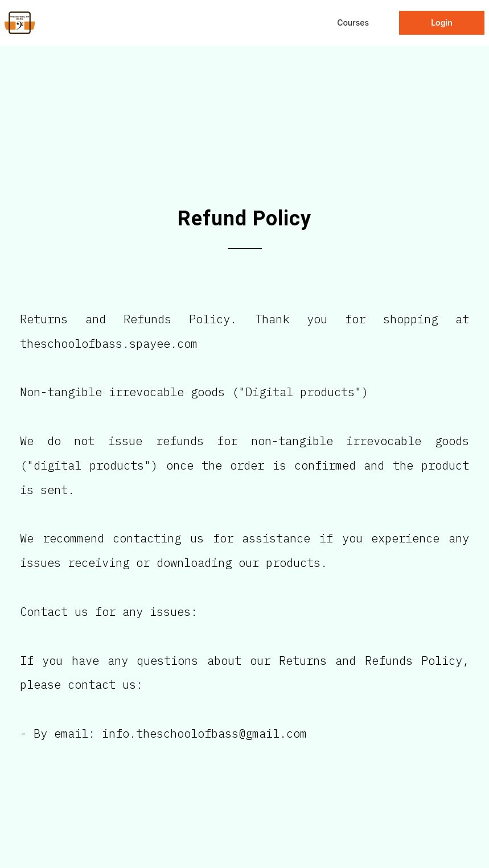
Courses (353, 22)
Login (442, 22)
